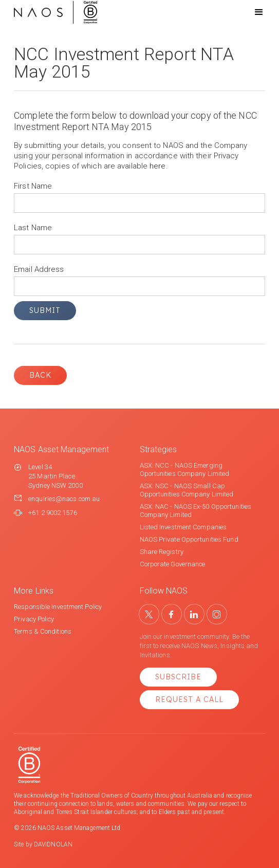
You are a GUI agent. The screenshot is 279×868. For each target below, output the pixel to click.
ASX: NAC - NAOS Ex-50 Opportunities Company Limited (196, 511)
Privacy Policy (34, 619)
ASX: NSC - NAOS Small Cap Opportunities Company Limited (187, 490)
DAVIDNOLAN (53, 844)
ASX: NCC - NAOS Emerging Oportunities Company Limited (185, 469)
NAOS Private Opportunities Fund (189, 539)
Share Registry (162, 552)
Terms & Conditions (43, 631)
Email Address (39, 269)
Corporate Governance (173, 564)
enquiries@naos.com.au (64, 499)
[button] (250, 12)
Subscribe (178, 677)
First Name (33, 186)
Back (40, 375)
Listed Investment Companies (183, 527)
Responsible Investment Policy (58, 607)
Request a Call (189, 699)
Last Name (33, 228)
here (157, 166)
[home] (55, 12)
